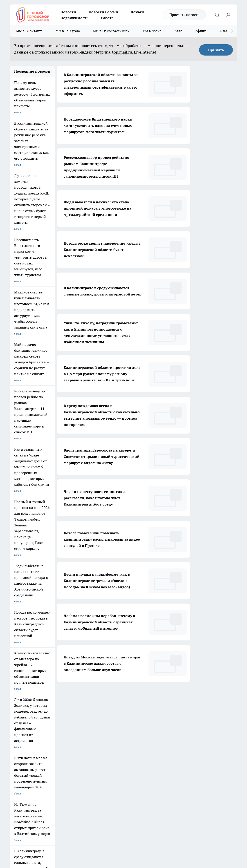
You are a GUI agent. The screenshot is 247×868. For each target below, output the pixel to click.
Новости (68, 12)
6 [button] (136, 695)
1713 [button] (157, 695)
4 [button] (115, 695)
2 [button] (93, 695)
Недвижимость (74, 18)
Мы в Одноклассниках (111, 31)
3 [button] (104, 695)
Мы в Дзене (152, 31)
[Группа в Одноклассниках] (211, 738)
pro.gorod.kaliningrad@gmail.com (53, 798)
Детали (202, 822)
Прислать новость (184, 15)
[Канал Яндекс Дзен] (200, 747)
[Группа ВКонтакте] (200, 738)
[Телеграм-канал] (222, 738)
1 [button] (83, 695)
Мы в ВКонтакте (29, 31)
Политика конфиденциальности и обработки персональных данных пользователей (62, 812)
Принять (216, 50)
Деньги (137, 12)
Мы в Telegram (68, 31)
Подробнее (190, 822)
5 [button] (125, 695)
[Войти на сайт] (228, 15)
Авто (178, 31)
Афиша (201, 31)
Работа (107, 18)
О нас (224, 31)
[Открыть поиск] (217, 15)
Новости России (103, 12)
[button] (166, 695)
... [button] (146, 695)
